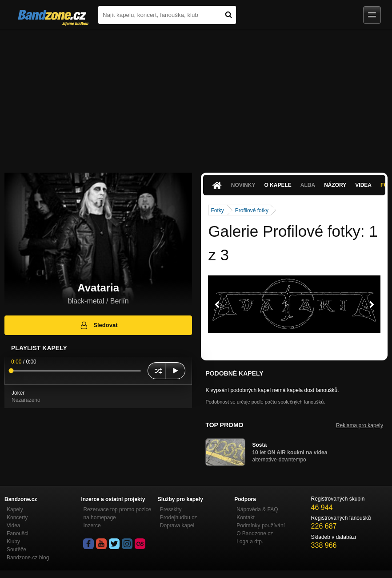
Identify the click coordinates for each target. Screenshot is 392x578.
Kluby (13, 542)
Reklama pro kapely (360, 425)
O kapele (278, 185)
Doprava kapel (177, 525)
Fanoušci (18, 534)
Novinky (243, 185)
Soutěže (16, 550)
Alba (308, 185)
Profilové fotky (252, 210)
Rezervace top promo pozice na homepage (117, 513)
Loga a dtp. (250, 542)
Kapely (15, 509)
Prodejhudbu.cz (178, 517)
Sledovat (98, 325)
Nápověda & (257, 509)
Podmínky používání (261, 525)
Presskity (171, 509)
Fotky (217, 210)
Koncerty (17, 517)
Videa (363, 185)
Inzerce (92, 525)
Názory (335, 185)
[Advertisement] (196, 97)
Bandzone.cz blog (28, 558)
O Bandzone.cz (255, 534)
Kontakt (246, 517)
